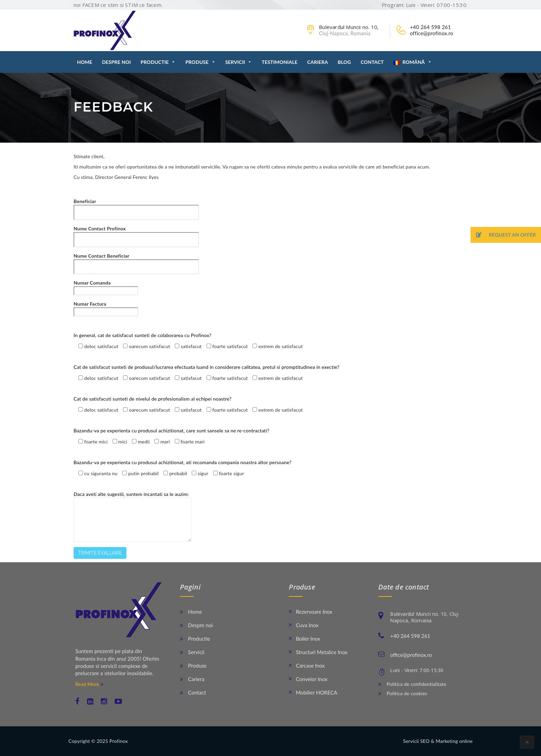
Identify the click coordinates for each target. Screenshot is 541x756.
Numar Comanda (106, 287)
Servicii (239, 62)
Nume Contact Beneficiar (136, 261)
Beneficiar (136, 207)
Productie (158, 62)
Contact (372, 62)
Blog (344, 62)
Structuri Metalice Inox (321, 652)
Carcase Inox (310, 666)
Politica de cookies (403, 693)
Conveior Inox (311, 679)
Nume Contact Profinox (136, 234)
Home (85, 62)
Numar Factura (106, 308)
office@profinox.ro (431, 33)
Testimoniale (280, 62)
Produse (201, 62)
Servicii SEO (416, 741)
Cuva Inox (307, 625)
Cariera (317, 62)
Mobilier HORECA (316, 692)
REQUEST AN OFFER (503, 235)
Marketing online (454, 741)
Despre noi (116, 62)
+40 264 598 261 (430, 27)
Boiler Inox (308, 639)
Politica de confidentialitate (412, 684)
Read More (89, 684)
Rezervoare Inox (314, 612)
